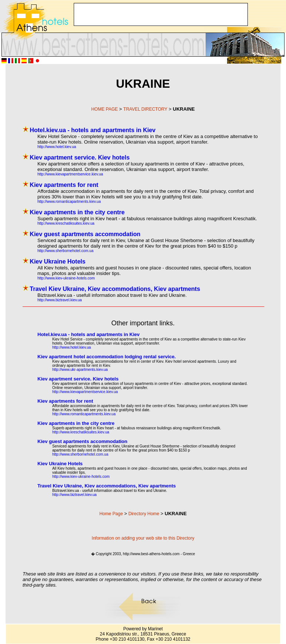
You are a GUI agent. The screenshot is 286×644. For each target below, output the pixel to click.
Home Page (111, 514)
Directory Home (144, 514)
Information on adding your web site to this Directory (143, 538)
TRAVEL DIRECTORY (145, 109)
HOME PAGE (104, 109)
